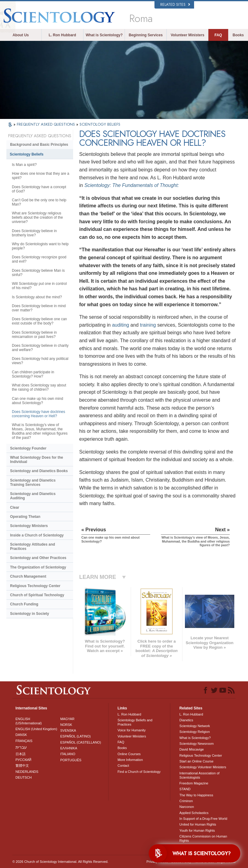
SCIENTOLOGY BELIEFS (100, 124)
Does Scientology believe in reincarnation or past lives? (34, 335)
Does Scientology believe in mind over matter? (39, 308)
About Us (21, 35)
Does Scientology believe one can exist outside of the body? (39, 321)
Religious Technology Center (35, 586)
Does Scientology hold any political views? (40, 361)
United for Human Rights (198, 824)
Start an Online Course (197, 761)
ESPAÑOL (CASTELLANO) (81, 742)
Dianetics (186, 720)
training (148, 325)
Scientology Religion (195, 732)
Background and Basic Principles (39, 145)
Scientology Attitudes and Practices (33, 547)
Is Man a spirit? (24, 165)
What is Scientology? (104, 35)
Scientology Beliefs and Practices (135, 722)
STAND (185, 789)
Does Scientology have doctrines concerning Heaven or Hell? (39, 414)
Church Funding (24, 604)
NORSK (66, 725)
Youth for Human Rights (197, 830)
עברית (21, 747)
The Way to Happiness (196, 795)
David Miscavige (192, 749)
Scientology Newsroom (197, 744)
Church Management (28, 576)
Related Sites (175, 5)
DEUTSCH (24, 777)
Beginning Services (145, 35)
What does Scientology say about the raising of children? (39, 387)
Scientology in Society (30, 614)
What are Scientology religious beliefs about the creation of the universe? (37, 217)
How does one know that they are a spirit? (41, 176)
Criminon (186, 801)
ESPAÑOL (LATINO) (76, 736)
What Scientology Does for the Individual (37, 460)
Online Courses (129, 754)
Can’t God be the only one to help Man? (39, 202)
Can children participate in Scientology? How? (33, 374)
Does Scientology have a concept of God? (39, 189)
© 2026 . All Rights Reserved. (60, 862)
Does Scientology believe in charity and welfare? (40, 348)
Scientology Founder (28, 448)
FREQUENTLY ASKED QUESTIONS (46, 124)
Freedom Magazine (194, 783)
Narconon (187, 807)
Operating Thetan (25, 517)
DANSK (21, 735)
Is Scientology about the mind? (37, 297)
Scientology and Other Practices (38, 558)
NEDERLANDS (27, 772)
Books (238, 35)
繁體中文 (22, 766)
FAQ (218, 35)
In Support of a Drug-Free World (203, 819)
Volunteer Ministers (187, 35)
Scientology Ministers (29, 526)
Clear (15, 508)
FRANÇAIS (24, 741)
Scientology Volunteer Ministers (203, 767)
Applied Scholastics (194, 813)
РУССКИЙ (23, 760)
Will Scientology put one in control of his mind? (39, 286)
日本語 (21, 754)
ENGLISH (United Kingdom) (36, 729)
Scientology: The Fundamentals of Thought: (132, 185)
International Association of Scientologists (199, 775)
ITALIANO (68, 754)
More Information (130, 760)
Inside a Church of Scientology (37, 535)
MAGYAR (67, 719)
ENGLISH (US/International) (29, 721)
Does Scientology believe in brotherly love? (34, 233)
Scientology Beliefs (27, 154)
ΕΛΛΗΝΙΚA (69, 748)
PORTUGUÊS (71, 760)
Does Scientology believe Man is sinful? (38, 273)
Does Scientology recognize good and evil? (39, 259)
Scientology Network (195, 726)
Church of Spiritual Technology (37, 595)
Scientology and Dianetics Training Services (33, 482)
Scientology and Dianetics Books (39, 471)
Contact (123, 766)
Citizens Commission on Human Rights (203, 838)
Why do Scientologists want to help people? (40, 246)
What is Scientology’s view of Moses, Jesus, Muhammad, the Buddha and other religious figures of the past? (40, 431)
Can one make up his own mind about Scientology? (37, 401)
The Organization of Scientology (38, 567)
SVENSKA (68, 730)
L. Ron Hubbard (62, 35)
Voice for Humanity (132, 730)
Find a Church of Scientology (139, 772)
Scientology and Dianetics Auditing (33, 496)
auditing (121, 325)
